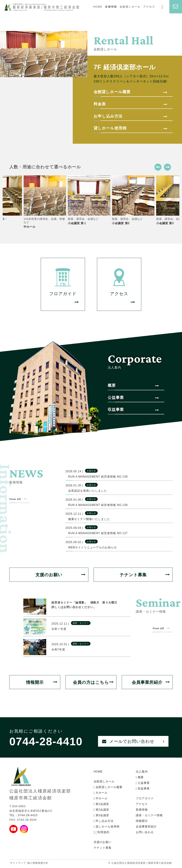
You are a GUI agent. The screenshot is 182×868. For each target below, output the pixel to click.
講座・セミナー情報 (149, 816)
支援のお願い (61, 575)
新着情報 (142, 811)
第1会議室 (102, 805)
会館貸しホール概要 (131, 92)
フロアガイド (145, 799)
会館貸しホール (130, 7)
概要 (133, 386)
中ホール (101, 799)
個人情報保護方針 (38, 864)
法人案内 (142, 772)
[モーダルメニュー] (162, 7)
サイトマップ (18, 864)
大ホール (101, 794)
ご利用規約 (102, 833)
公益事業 (133, 398)
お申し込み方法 (131, 116)
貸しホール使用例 (131, 128)
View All (19, 499)
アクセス (149, 7)
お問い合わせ (145, 833)
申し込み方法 (104, 822)
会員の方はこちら (93, 683)
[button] (158, 167)
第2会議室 (102, 811)
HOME (98, 7)
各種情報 (111, 7)
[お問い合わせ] (176, 7)
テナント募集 (145, 575)
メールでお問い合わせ (133, 742)
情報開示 (42, 683)
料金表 (131, 104)
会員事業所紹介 (151, 683)
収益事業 (133, 410)
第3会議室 (102, 816)
